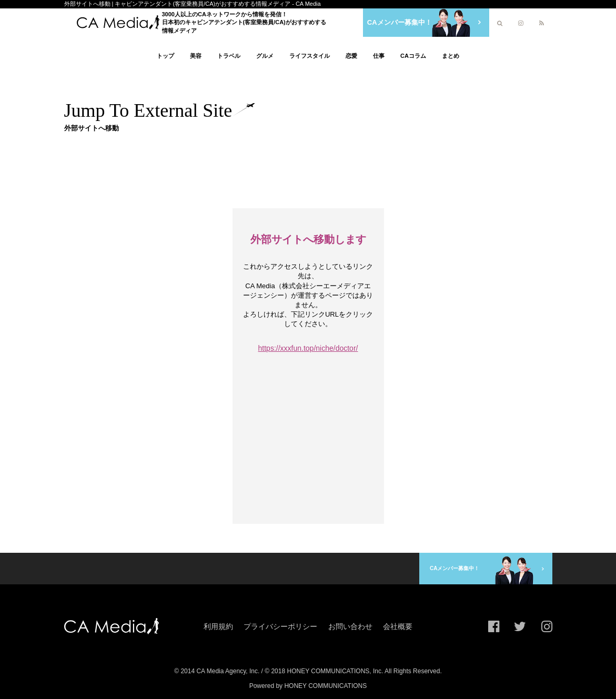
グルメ (265, 56)
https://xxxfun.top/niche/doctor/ (308, 348)
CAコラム (413, 56)
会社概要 (398, 625)
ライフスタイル (310, 56)
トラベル (229, 56)
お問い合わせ (350, 625)
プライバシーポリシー (280, 625)
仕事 (379, 56)
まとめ (451, 56)
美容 (196, 56)
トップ (165, 56)
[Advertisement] (319, 170)
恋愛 (351, 56)
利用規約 (218, 625)
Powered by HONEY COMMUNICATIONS (308, 685)
